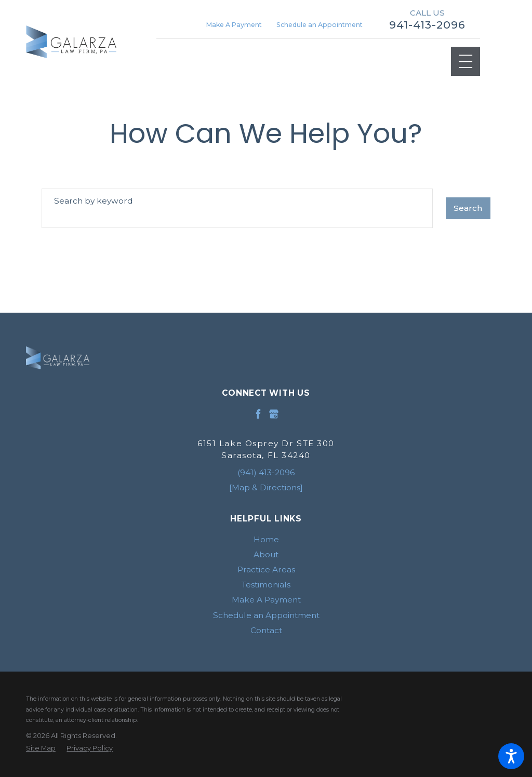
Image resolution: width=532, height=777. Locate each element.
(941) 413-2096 (266, 472)
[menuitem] (266, 539)
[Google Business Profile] (274, 414)
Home (266, 539)
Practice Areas (266, 570)
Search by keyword (93, 201)
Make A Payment (234, 25)
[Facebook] (258, 414)
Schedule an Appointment (320, 25)
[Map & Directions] (266, 487)
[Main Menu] (466, 62)
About (266, 554)
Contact (266, 630)
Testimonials (266, 585)
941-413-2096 (427, 25)
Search (468, 208)
